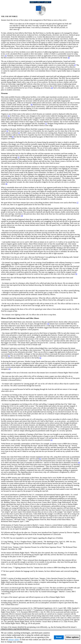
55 (18, 157)
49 (32, 105)
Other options (72, 637)
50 (9, 116)
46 (69, 58)
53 (19, 133)
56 (6, 184)
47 (75, 65)
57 (78, 203)
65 (40, 459)
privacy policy (14, 640)
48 (52, 88)
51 (46, 124)
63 (10, 369)
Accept (59, 637)
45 (6, 56)
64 (52, 440)
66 (79, 463)
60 (48, 324)
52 (7, 131)
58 (22, 216)
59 (76, 274)
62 (40, 358)
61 (9, 356)
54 (13, 137)
